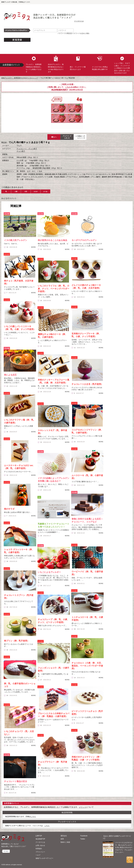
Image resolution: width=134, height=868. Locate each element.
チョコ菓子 (21, 151)
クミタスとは (79, 21)
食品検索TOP (40, 839)
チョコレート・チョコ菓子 (27, 149)
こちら (68, 87)
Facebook (84, 836)
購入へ (54, 137)
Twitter (83, 839)
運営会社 (64, 836)
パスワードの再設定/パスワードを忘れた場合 (73, 33)
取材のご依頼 (65, 842)
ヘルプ (38, 855)
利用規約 (39, 849)
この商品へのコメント (80, 137)
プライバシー (40, 852)
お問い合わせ (40, 845)
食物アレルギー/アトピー (44, 858)
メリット (83, 807)
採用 (62, 839)
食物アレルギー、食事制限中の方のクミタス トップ (20, 78)
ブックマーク (67, 137)
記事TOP (39, 836)
